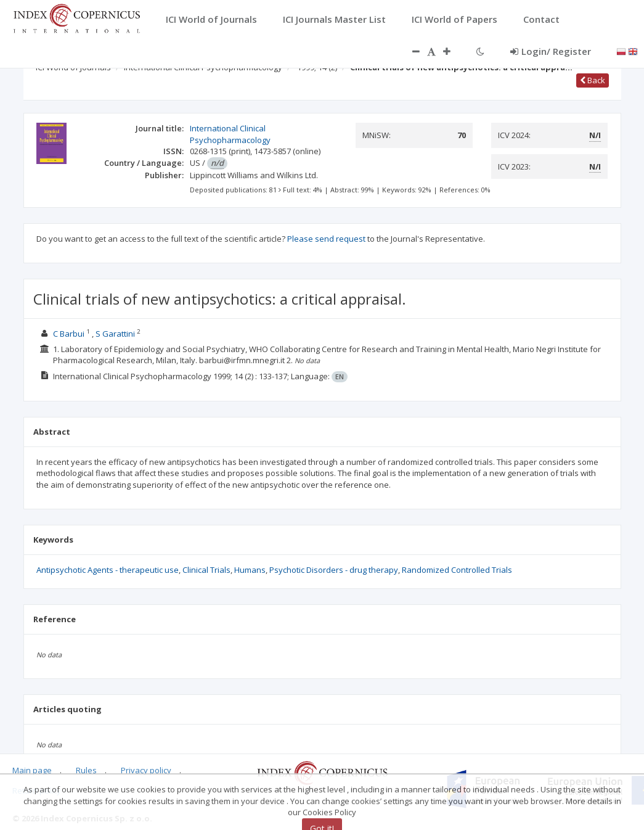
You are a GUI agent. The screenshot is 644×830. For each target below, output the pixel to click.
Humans (250, 570)
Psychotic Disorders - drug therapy (334, 570)
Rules (86, 770)
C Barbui (69, 334)
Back (593, 80)
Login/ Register (551, 51)
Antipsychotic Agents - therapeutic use (108, 570)
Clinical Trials (206, 570)
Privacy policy (146, 770)
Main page (32, 770)
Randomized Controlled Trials (457, 570)
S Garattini (115, 334)
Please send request (326, 239)
